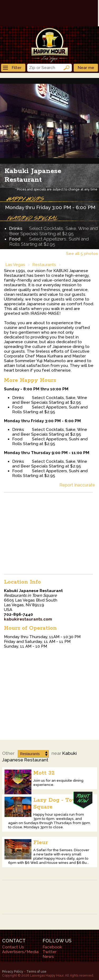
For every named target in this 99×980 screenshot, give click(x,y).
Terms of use (36, 971)
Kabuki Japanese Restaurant (33, 175)
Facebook (52, 947)
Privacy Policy (13, 971)
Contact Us (13, 947)
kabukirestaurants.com (28, 619)
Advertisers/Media (20, 952)
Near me (86, 68)
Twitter (49, 952)
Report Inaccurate (77, 485)
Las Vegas (15, 265)
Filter (12, 68)
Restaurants (44, 265)
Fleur (41, 843)
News (48, 957)
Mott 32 (44, 773)
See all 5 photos (82, 254)
